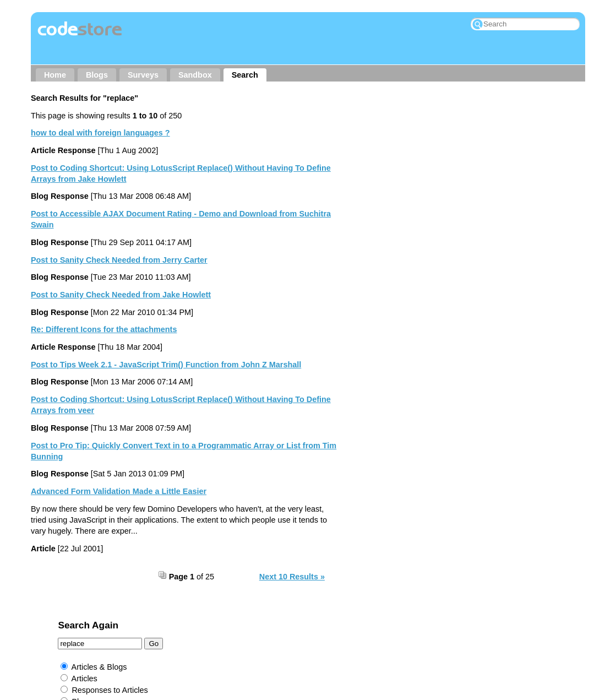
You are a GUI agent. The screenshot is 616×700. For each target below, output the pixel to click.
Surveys (143, 75)
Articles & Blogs (393, 156)
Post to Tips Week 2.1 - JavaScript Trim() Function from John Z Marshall (166, 365)
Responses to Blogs (401, 202)
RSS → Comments (387, 621)
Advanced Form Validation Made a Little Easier (119, 491)
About (148, 621)
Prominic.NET (273, 655)
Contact (190, 621)
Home (55, 75)
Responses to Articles (404, 179)
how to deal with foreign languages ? (100, 133)
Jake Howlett (281, 639)
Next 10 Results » (292, 577)
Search (245, 75)
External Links (391, 226)
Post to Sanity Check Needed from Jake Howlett (121, 295)
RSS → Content (307, 621)
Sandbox (195, 75)
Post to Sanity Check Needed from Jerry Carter (119, 260)
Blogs (97, 75)
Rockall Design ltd (346, 639)
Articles (378, 167)
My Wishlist (459, 621)
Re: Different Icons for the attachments (104, 329)
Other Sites (241, 621)
